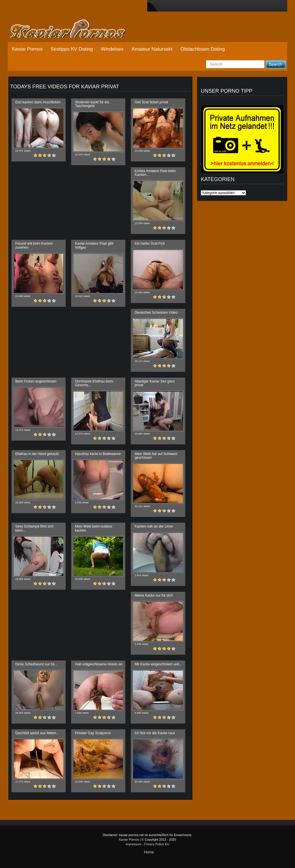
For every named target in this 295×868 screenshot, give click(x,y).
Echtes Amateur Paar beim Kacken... (155, 173)
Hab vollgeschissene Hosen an (99, 664)
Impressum (133, 844)
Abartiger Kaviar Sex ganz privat (155, 383)
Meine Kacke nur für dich (154, 595)
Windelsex (112, 49)
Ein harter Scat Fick (150, 243)
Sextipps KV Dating (72, 49)
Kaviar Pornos (27, 49)
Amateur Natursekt (152, 49)
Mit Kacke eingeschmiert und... (158, 664)
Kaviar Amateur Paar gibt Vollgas (94, 245)
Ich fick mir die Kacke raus (155, 733)
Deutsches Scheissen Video (156, 313)
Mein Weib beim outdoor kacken (94, 528)
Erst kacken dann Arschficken (38, 102)
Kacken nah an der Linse (154, 526)
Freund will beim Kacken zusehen (34, 245)
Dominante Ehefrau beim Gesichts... (94, 383)
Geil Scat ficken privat (151, 102)
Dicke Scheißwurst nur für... (36, 664)
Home (149, 852)
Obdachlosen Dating (203, 49)
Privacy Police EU (157, 844)
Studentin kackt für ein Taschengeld (92, 104)
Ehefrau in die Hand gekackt (37, 454)
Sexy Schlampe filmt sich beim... (34, 528)
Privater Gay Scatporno (93, 733)
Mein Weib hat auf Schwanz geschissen (156, 456)
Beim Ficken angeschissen (36, 381)
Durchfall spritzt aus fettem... (37, 733)
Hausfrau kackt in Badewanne (98, 454)
